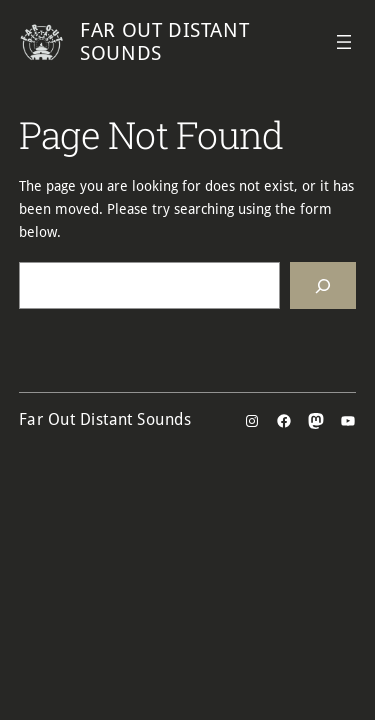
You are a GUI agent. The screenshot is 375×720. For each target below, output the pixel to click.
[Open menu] (344, 42)
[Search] (323, 285)
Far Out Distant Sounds (164, 41)
